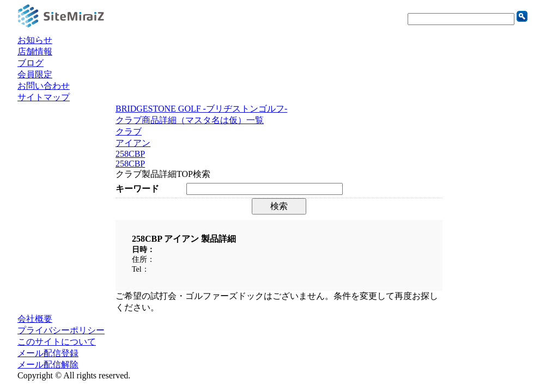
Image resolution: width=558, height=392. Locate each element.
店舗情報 (35, 51)
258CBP (130, 154)
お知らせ (35, 40)
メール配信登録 (48, 353)
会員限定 (35, 74)
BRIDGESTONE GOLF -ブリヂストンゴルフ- (201, 109)
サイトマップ (44, 97)
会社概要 (35, 319)
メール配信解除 (48, 365)
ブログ (31, 63)
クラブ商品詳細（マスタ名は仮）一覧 (190, 120)
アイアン (133, 143)
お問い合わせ (44, 86)
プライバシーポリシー (61, 330)
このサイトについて (57, 342)
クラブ (129, 131)
